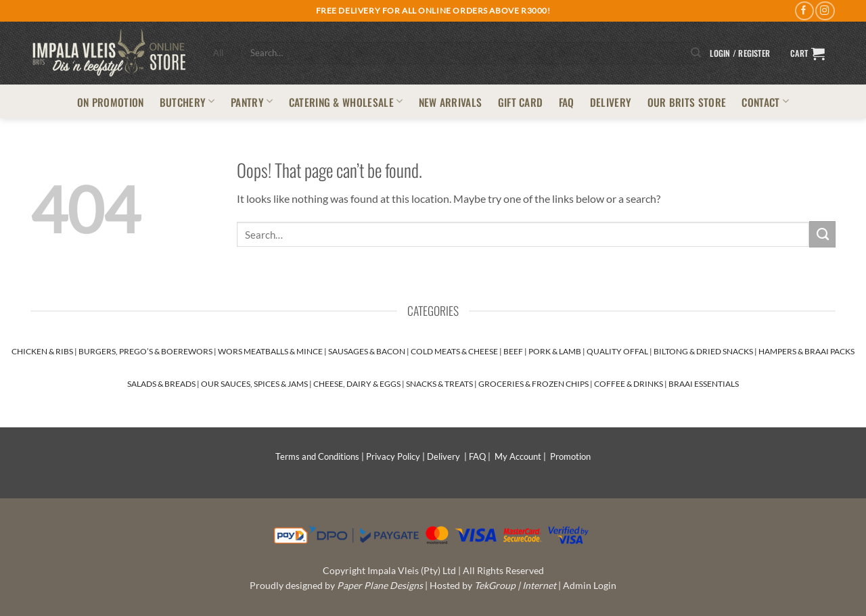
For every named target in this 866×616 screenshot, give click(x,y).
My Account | (522, 456)
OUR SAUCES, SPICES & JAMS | (257, 384)
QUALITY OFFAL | (620, 351)
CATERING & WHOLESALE (346, 102)
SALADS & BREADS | (164, 384)
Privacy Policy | (396, 456)
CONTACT (765, 102)
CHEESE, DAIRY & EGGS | (360, 384)
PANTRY (252, 102)
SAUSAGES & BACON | (369, 351)
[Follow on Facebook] (804, 11)
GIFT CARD (521, 102)
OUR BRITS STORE (687, 102)
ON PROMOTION (111, 102)
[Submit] (697, 53)
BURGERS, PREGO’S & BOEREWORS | (148, 351)
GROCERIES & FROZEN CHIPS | (536, 384)
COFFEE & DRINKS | (631, 384)
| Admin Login (587, 585)
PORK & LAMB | (557, 351)
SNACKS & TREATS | (442, 384)
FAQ (567, 102)
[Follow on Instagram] (825, 11)
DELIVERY (611, 102)
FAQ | (482, 456)
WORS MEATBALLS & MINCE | (273, 351)
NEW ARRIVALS (451, 102)
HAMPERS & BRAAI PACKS (806, 351)
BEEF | (516, 351)
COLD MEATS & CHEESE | (457, 351)
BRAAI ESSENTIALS (704, 384)
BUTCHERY (187, 102)
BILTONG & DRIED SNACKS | (706, 351)
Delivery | (448, 456)
